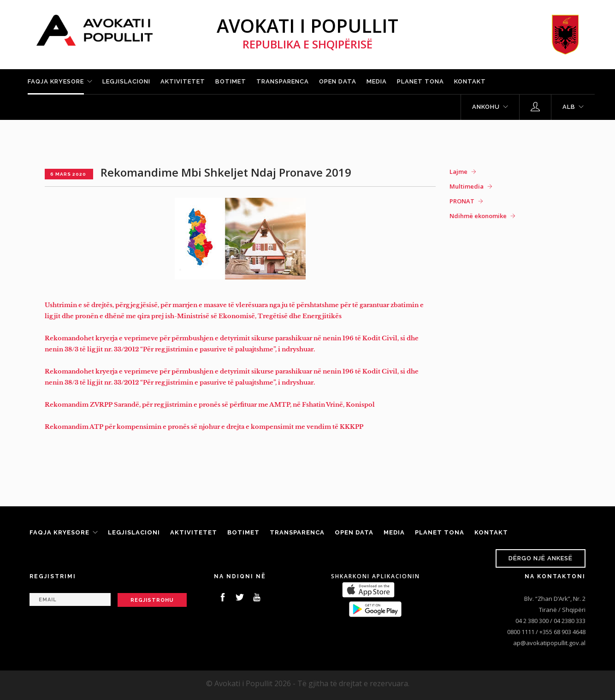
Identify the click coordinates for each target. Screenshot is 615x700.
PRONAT (462, 201)
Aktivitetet (183, 81)
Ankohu (486, 107)
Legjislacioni (126, 81)
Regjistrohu (152, 600)
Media (377, 81)
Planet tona (420, 81)
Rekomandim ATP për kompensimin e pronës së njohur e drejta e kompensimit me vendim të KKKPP (204, 427)
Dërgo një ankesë (541, 558)
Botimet (231, 81)
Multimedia (467, 186)
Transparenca (283, 81)
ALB (569, 107)
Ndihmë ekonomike (478, 216)
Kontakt (470, 81)
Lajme (458, 172)
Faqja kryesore (56, 81)
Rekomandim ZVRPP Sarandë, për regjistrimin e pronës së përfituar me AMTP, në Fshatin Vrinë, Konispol (210, 405)
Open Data (338, 81)
